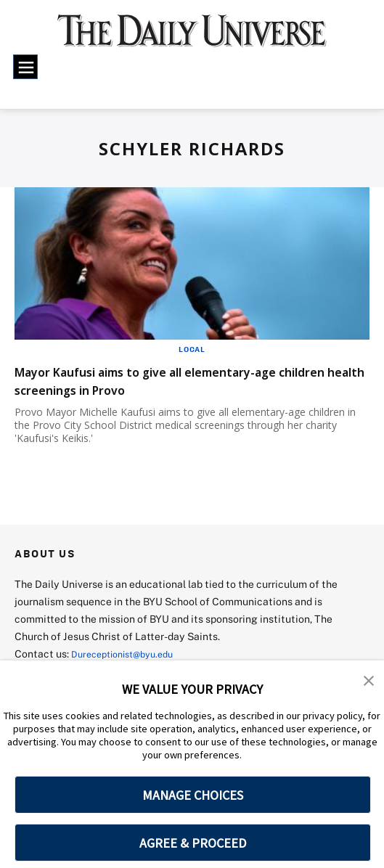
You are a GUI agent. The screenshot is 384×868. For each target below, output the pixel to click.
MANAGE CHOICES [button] (193, 795)
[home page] (192, 38)
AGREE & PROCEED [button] (193, 843)
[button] (369, 681)
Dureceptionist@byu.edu (130, 654)
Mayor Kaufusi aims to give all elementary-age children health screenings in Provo (184, 380)
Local (192, 349)
